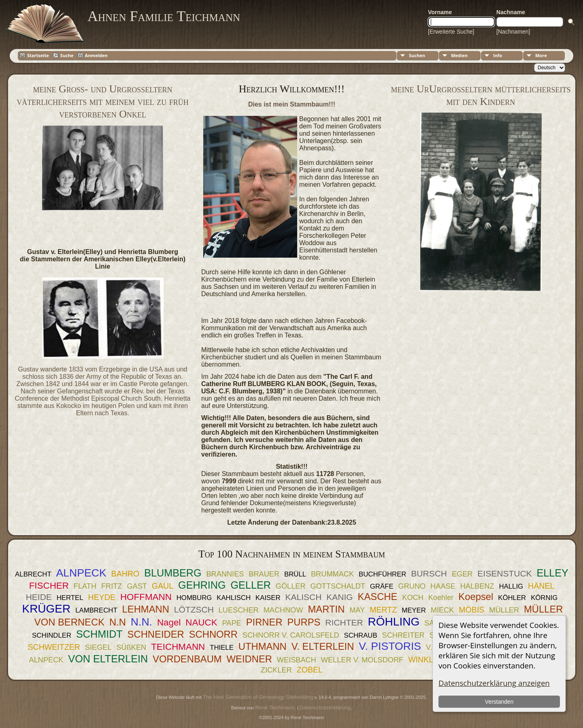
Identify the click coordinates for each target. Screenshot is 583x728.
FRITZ (112, 586)
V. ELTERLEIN (323, 646)
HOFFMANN (146, 597)
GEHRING (202, 585)
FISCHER (49, 586)
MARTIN (327, 609)
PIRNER (264, 622)
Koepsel (476, 597)
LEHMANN (146, 609)
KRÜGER (46, 609)
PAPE (232, 623)
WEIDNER (249, 659)
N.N (118, 622)
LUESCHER (239, 610)
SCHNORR (213, 634)
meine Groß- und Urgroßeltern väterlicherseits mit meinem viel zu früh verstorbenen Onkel (102, 101)
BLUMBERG (173, 573)
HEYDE (102, 597)
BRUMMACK (332, 574)
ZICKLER (276, 670)
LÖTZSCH (194, 610)
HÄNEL (541, 586)
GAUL (163, 586)
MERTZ (383, 610)
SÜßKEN (131, 647)
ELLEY (552, 573)
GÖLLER (291, 586)
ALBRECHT (33, 574)
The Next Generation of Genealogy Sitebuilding (258, 697)
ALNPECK (81, 573)
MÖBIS (471, 610)
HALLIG (511, 586)
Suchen (417, 55)
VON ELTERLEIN (108, 659)
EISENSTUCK (504, 573)
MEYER (414, 610)
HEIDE (39, 597)
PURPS (304, 622)
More (541, 55)
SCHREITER (403, 635)
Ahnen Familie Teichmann (164, 16)
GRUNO (412, 586)
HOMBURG (194, 598)
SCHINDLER (52, 635)
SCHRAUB (361, 635)
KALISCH (304, 597)
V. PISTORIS (390, 646)
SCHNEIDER (156, 634)
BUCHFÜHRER (382, 574)
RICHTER (344, 622)
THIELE (222, 648)
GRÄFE (382, 586)
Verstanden (499, 702)
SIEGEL (98, 647)
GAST (137, 586)
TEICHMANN (178, 647)
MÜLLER (504, 610)
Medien (459, 55)
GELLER (251, 585)
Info (498, 55)
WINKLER (426, 660)
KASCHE (378, 597)
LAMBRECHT (96, 610)
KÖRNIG (544, 598)
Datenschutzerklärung (325, 708)
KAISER (268, 598)
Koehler (441, 598)
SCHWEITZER (54, 647)
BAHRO (126, 574)
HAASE (443, 586)
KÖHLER (512, 598)
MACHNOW (283, 610)
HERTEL (70, 598)
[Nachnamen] (513, 32)
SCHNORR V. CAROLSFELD (291, 635)
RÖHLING (394, 622)
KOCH (413, 598)
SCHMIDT (99, 634)
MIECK (443, 610)
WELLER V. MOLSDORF (362, 660)
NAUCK (201, 622)
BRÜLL (295, 574)
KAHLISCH (234, 598)
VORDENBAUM (187, 659)
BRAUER (264, 574)
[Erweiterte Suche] (451, 32)
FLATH (85, 586)
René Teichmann (275, 708)
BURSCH (429, 573)
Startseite (38, 55)
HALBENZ (477, 586)
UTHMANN (263, 646)
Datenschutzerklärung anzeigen (494, 683)
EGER (462, 574)
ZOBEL (310, 670)
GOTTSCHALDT (337, 586)
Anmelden (96, 55)
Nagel (169, 622)
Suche (67, 55)
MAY (357, 610)
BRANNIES (225, 574)
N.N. (141, 622)
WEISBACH (297, 660)
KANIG (339, 597)
